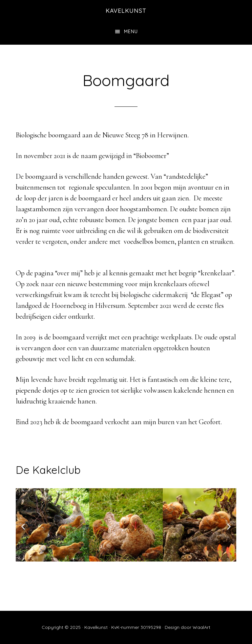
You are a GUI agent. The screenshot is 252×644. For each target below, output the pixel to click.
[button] (23, 527)
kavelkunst (126, 11)
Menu (131, 32)
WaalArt (201, 627)
